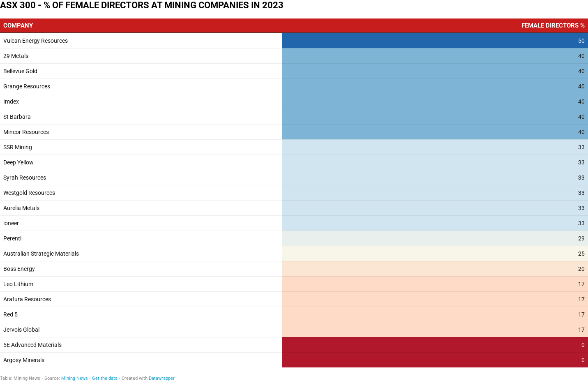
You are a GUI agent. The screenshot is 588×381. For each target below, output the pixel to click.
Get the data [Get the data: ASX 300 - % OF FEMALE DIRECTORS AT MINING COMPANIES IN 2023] (105, 378)
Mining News (75, 378)
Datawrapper (162, 378)
